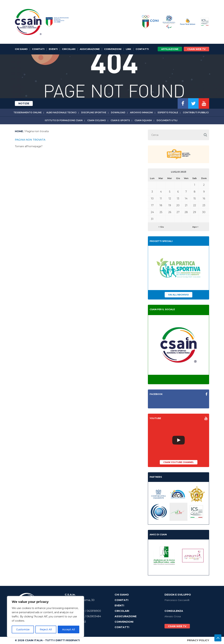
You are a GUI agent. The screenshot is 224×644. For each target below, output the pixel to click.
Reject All (46, 629)
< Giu (161, 227)
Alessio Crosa (173, 616)
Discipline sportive (94, 112)
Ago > (195, 227)
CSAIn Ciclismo (97, 120)
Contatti (142, 49)
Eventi (53, 49)
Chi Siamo (21, 49)
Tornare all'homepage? (29, 146)
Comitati (38, 49)
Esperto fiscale (168, 112)
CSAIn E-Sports (120, 120)
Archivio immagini (141, 112)
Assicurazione (90, 49)
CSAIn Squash (143, 120)
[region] (45, 617)
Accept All (69, 629)
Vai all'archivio (178, 295)
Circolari (69, 49)
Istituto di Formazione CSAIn (64, 120)
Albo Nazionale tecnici (61, 112)
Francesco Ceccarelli (177, 600)
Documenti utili (167, 120)
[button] (205, 135)
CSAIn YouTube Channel (179, 462)
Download (118, 112)
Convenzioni (113, 49)
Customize (23, 629)
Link (129, 49)
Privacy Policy (198, 640)
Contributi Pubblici (196, 112)
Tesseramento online (28, 112)
